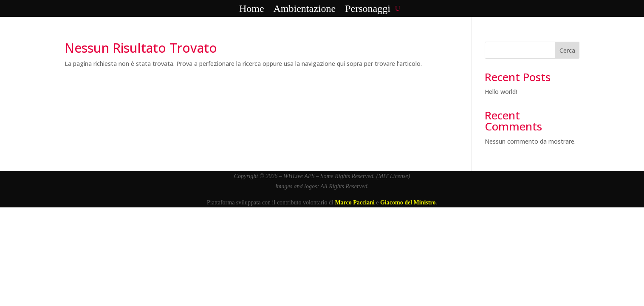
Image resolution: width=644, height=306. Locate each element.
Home (252, 9)
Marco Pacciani (354, 203)
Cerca (567, 50)
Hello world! (501, 92)
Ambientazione (305, 9)
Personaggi (368, 9)
